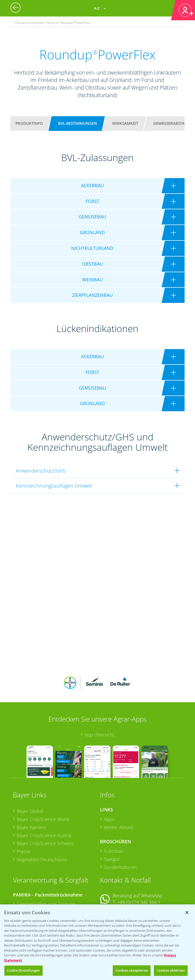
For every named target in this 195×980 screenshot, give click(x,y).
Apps (109, 786)
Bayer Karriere (31, 794)
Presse (24, 818)
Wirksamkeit (125, 123)
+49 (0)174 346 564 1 (139, 869)
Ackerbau (114, 818)
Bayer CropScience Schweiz (45, 810)
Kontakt (115, 882)
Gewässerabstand (172, 123)
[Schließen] (187, 913)
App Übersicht (99, 701)
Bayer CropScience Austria (44, 802)
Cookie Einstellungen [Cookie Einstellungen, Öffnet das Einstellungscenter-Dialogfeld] (23, 970)
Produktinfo (29, 123)
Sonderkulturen (120, 834)
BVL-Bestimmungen (78, 123)
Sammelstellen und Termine (46, 870)
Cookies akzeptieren (132, 970)
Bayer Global (30, 778)
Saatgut (112, 826)
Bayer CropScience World (43, 786)
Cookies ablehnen (171, 970)
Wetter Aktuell (118, 794)
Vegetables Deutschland (42, 826)
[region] (97, 942)
